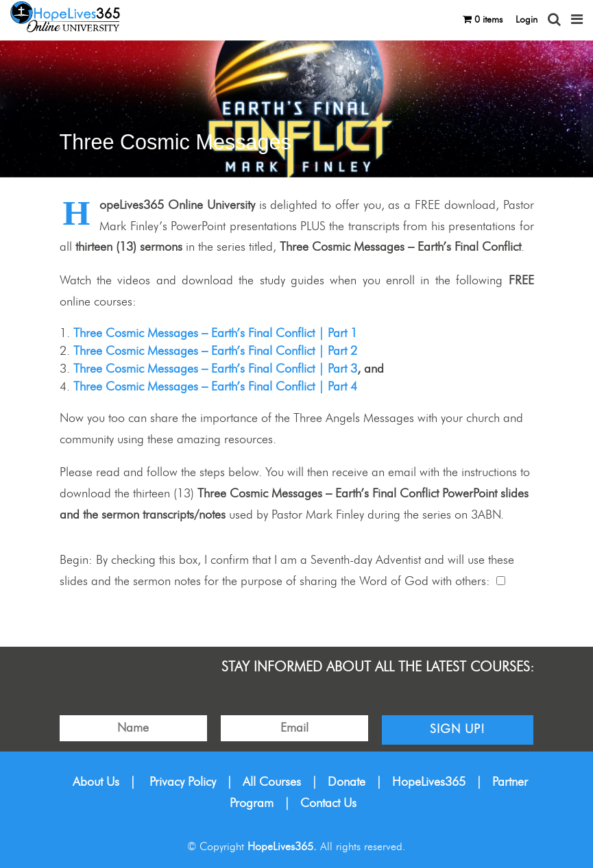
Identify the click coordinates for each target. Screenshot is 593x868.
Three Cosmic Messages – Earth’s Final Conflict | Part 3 (215, 369)
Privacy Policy (183, 782)
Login (527, 20)
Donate (347, 782)
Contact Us (328, 804)
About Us (96, 782)
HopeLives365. (282, 847)
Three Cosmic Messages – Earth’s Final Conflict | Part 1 (215, 334)
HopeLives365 (429, 782)
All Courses (272, 782)
